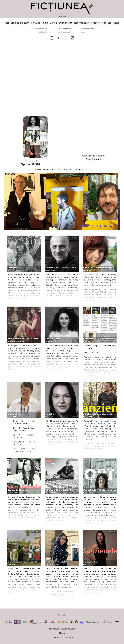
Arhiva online (93, 159)
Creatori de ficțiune (93, 156)
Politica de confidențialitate (62, 629)
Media (62, 633)
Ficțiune (36, 23)
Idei (7, 23)
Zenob (54, 23)
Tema (45, 23)
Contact (107, 23)
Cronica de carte (20, 23)
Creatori (96, 23)
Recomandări (82, 23)
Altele (116, 23)
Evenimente (66, 23)
